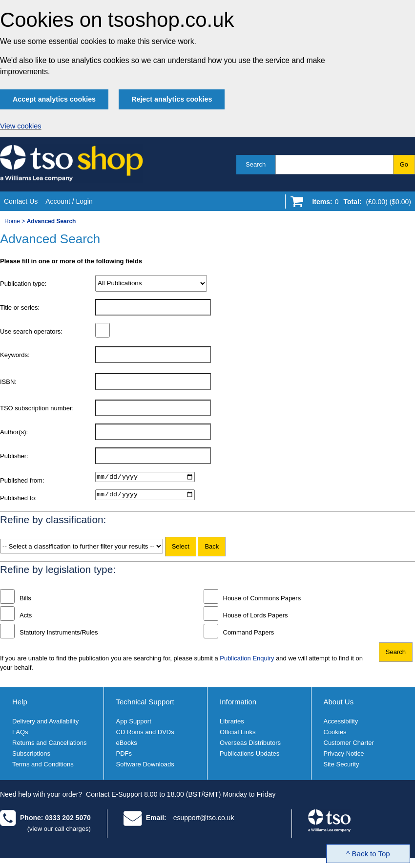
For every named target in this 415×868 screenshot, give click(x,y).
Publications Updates (249, 756)
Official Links (238, 735)
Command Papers (249, 635)
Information (238, 704)
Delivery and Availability (45, 724)
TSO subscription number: (37, 408)
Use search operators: (31, 331)
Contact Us (21, 201)
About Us (339, 704)
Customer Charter (349, 746)
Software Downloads (145, 767)
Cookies (335, 735)
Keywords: (15, 355)
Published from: (22, 480)
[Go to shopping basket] (359, 204)
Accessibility (341, 724)
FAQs (20, 735)
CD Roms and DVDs (145, 735)
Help (20, 704)
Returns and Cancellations (49, 746)
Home (12, 221)
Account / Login (69, 201)
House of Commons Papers (262, 601)
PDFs (124, 756)
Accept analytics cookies (54, 99)
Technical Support (145, 704)
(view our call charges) (59, 831)
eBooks (127, 746)
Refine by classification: (53, 522)
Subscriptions (31, 756)
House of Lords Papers (256, 618)
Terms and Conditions (43, 767)
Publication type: (23, 284)
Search (256, 164)
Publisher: (14, 456)
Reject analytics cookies (172, 99)
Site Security (342, 767)
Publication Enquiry (247, 661)
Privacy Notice (344, 756)
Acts (26, 618)
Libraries (232, 724)
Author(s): (14, 432)
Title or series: (20, 307)
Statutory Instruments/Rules (59, 635)
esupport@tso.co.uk (204, 820)
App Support (134, 724)
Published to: (18, 499)
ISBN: (8, 382)
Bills (25, 601)
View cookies (21, 126)
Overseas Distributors (250, 746)
